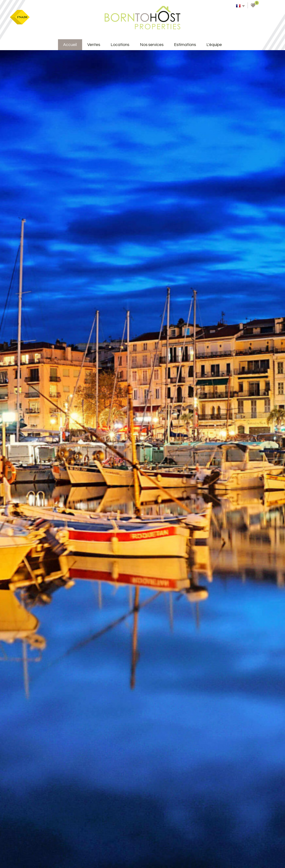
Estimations (185, 45)
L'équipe (214, 45)
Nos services (152, 45)
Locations (120, 45)
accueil (70, 45)
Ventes (94, 45)
